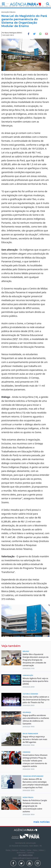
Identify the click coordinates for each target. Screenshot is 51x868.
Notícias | (16, 850)
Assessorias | (22, 853)
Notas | (30, 850)
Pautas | (23, 850)
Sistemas (31, 853)
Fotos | (36, 850)
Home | (9, 850)
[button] (3, 4)
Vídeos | (42, 850)
